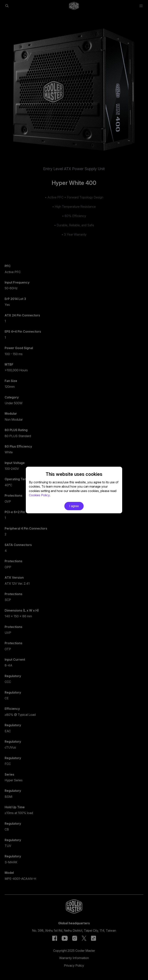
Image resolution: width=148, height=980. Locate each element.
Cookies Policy (39, 495)
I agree (74, 506)
